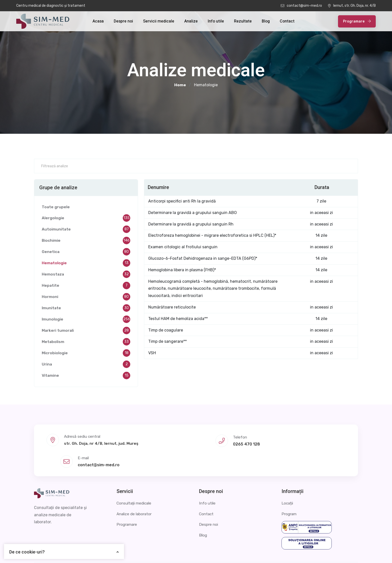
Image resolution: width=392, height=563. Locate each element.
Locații (288, 482)
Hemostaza (86, 275)
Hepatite (86, 286)
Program (289, 492)
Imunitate (86, 309)
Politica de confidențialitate (290, 552)
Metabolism (86, 342)
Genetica (86, 252)
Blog (266, 21)
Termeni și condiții (341, 552)
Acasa (98, 21)
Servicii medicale (159, 21)
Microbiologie (86, 354)
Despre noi (123, 21)
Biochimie (86, 241)
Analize (191, 21)
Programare (357, 21)
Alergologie (86, 219)
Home (180, 85)
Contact (287, 21)
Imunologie (86, 320)
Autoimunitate (86, 230)
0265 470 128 (195, 443)
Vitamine (86, 376)
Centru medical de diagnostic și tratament (51, 6)
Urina (86, 365)
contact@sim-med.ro (301, 6)
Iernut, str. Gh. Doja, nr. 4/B (352, 6)
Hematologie (86, 264)
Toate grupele (56, 207)
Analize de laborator (135, 492)
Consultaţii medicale (135, 482)
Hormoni (86, 297)
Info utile (216, 21)
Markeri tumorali (86, 331)
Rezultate (243, 21)
